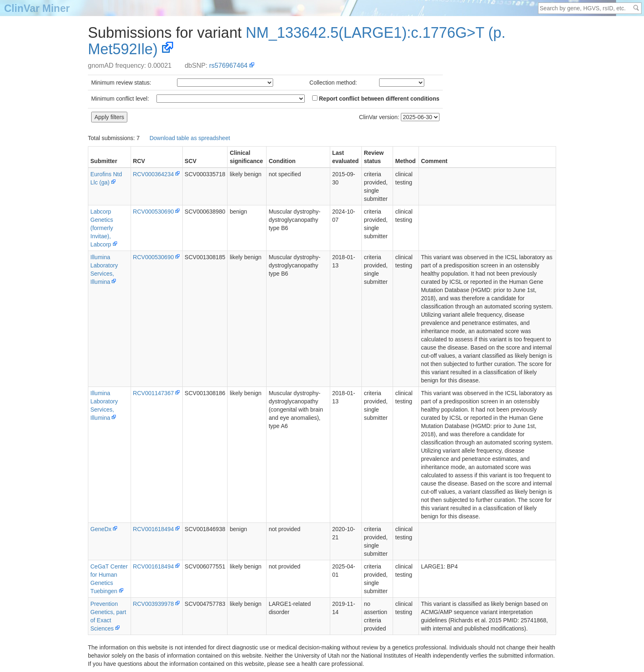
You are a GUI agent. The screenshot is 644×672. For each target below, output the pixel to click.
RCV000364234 (154, 174)
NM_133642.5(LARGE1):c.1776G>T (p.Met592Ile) (297, 41)
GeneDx (101, 529)
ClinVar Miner (37, 8)
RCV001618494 (154, 529)
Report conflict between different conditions (376, 99)
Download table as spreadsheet (190, 138)
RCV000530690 (154, 212)
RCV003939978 (154, 604)
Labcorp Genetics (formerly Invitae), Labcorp (102, 228)
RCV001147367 (154, 393)
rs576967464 (228, 66)
